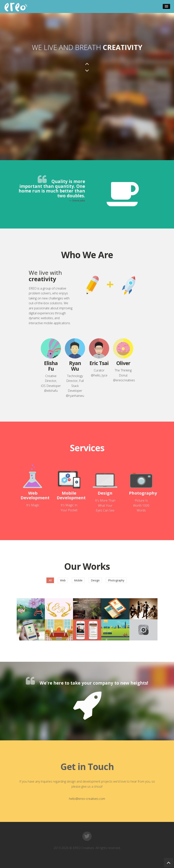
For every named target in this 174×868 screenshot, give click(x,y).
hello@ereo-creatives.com (87, 799)
